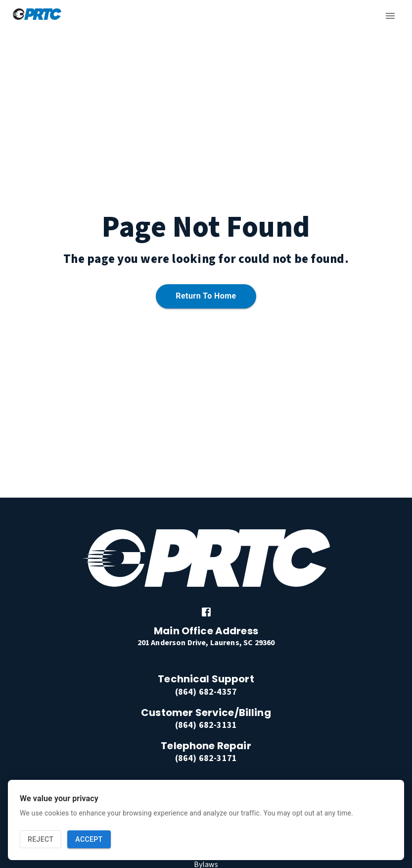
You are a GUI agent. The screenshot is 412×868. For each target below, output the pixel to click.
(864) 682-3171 (206, 758)
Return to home (206, 296)
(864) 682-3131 (206, 725)
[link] (206, 612)
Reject (41, 840)
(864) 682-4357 (206, 692)
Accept (89, 840)
